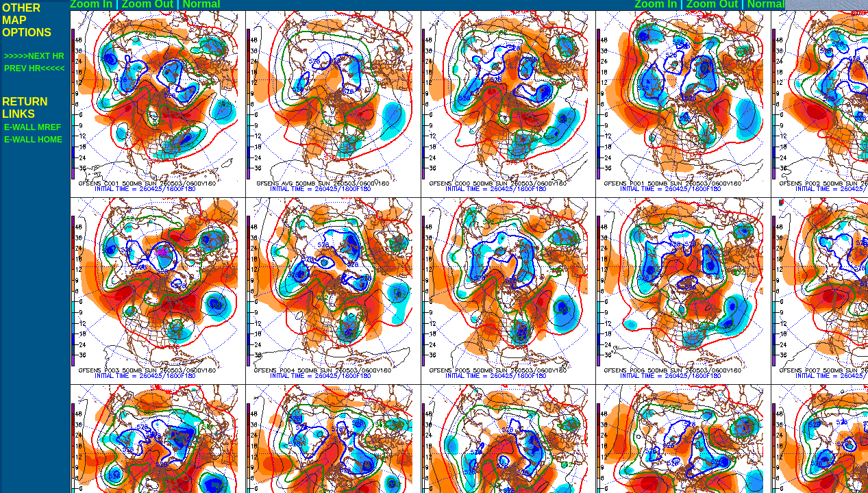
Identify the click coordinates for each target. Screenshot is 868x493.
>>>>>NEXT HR (34, 56)
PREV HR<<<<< (34, 68)
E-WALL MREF (33, 127)
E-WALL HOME (33, 140)
